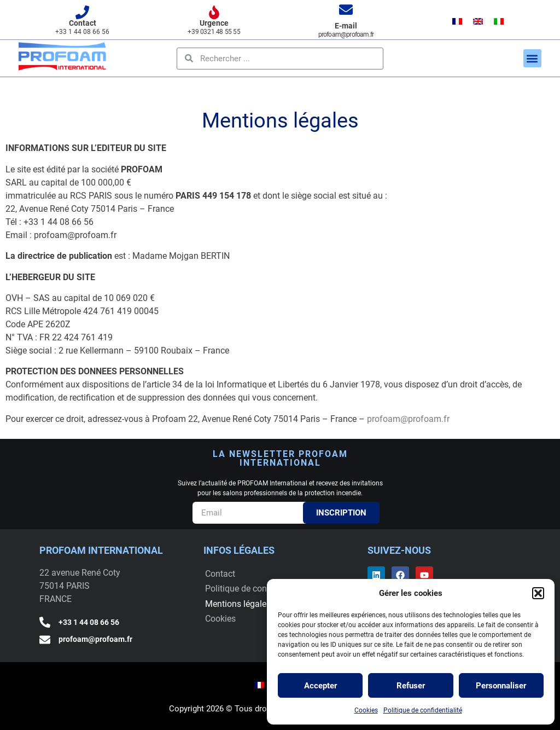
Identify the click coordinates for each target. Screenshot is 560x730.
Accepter (320, 686)
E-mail (346, 26)
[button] (538, 593)
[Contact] (82, 12)
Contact (83, 23)
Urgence (214, 23)
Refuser (411, 686)
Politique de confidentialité (423, 710)
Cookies (366, 710)
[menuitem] (457, 21)
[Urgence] (214, 12)
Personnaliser (501, 686)
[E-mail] (346, 10)
